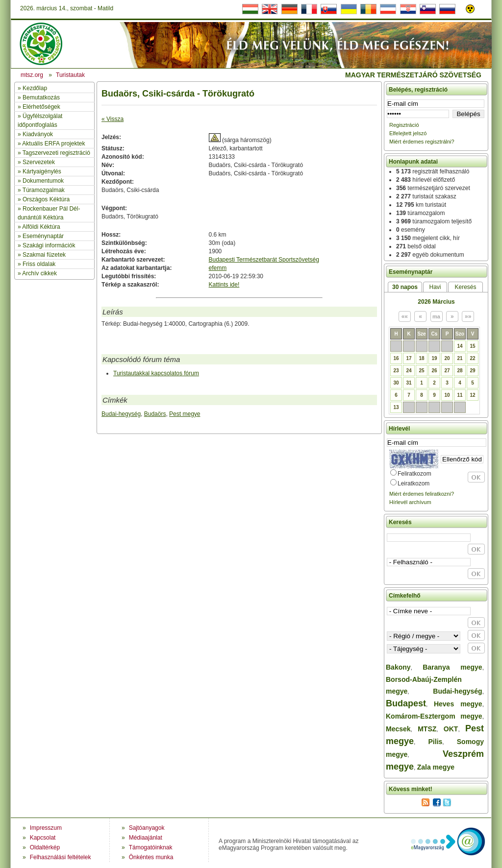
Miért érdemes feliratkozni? (422, 494)
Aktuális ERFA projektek (53, 144)
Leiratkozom (414, 483)
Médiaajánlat (146, 838)
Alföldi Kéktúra (41, 227)
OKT (451, 729)
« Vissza (113, 119)
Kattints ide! (224, 285)
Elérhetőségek (41, 107)
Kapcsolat (43, 838)
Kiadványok (38, 134)
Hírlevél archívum (410, 502)
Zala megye (436, 767)
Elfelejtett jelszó (408, 133)
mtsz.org (32, 75)
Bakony (398, 667)
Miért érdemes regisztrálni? (422, 142)
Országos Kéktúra (46, 199)
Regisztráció (404, 125)
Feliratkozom (414, 474)
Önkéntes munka (151, 857)
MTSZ (427, 729)
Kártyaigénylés (42, 171)
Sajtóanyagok (147, 828)
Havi (435, 287)
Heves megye (458, 704)
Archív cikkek (39, 273)
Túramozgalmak (44, 190)
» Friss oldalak (37, 264)
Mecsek (398, 729)
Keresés (465, 287)
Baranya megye (452, 667)
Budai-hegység (121, 414)
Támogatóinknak (151, 847)
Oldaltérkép (45, 847)
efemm (218, 268)
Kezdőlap (35, 88)
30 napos (405, 287)
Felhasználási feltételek (61, 857)
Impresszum (46, 828)
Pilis (436, 742)
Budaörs (155, 414)
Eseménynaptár (43, 236)
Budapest (406, 703)
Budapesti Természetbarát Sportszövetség (264, 260)
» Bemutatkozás (39, 97)
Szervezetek (39, 162)
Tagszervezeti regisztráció (56, 153)
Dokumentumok (43, 181)
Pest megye (185, 414)
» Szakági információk (46, 245)
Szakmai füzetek (44, 255)
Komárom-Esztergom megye (434, 716)
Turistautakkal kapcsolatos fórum (156, 373)
